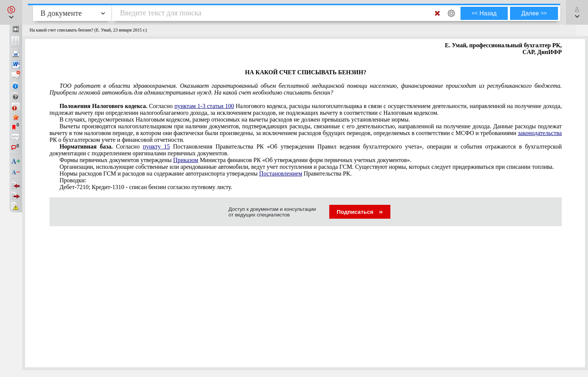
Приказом (186, 160)
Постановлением (281, 173)
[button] (11, 12)
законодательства (540, 133)
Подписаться (360, 212)
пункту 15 (156, 146)
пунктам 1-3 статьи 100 (204, 106)
